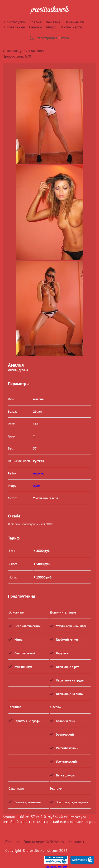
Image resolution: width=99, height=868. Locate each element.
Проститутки (15, 22)
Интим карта (71, 27)
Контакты (76, 842)
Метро (51, 27)
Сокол (37, 485)
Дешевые (53, 22)
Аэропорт (39, 473)
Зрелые (35, 22)
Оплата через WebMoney (44, 842)
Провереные (15, 27)
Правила (12, 842)
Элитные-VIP (75, 22)
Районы (35, 27)
